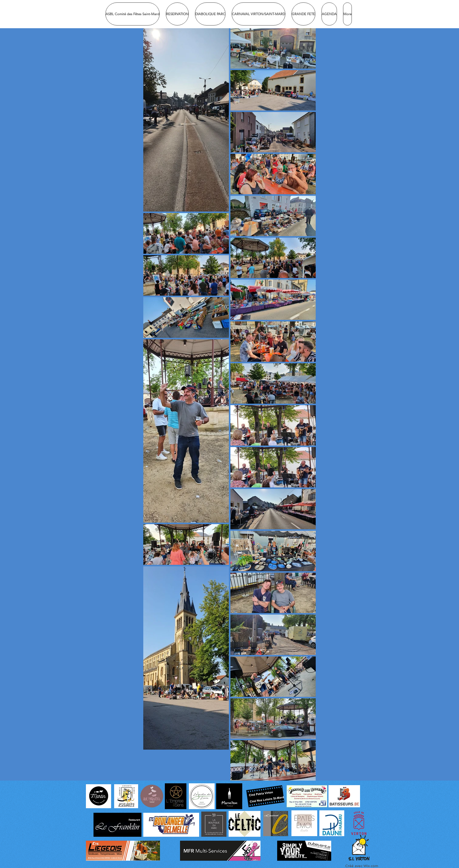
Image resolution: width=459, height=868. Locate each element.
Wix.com (371, 866)
